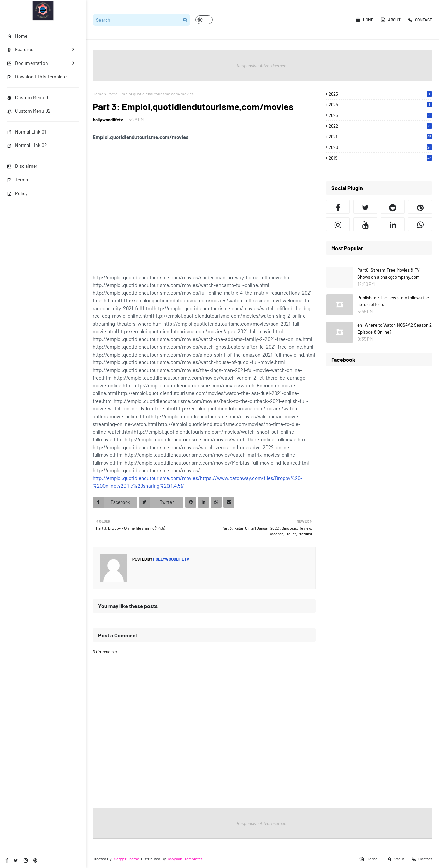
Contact (420, 20)
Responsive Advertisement (262, 66)
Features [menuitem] (20, 49)
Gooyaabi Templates (185, 859)
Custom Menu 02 (29, 111)
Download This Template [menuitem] (37, 76)
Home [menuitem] (17, 36)
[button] (204, 20)
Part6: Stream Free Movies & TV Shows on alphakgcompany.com (389, 274)
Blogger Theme (126, 859)
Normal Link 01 (26, 132)
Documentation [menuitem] (27, 63)
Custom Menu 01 (28, 97)
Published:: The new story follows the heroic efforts (393, 301)
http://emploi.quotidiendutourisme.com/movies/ (146, 478)
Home (364, 20)
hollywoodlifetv (108, 120)
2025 (380, 94)
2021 (380, 137)
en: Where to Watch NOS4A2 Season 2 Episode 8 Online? (395, 328)
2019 (380, 158)
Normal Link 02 (27, 145)
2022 (380, 126)
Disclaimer (22, 166)
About (390, 20)
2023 (380, 115)
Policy (17, 193)
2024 (380, 105)
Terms (17, 179)
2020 (380, 147)
